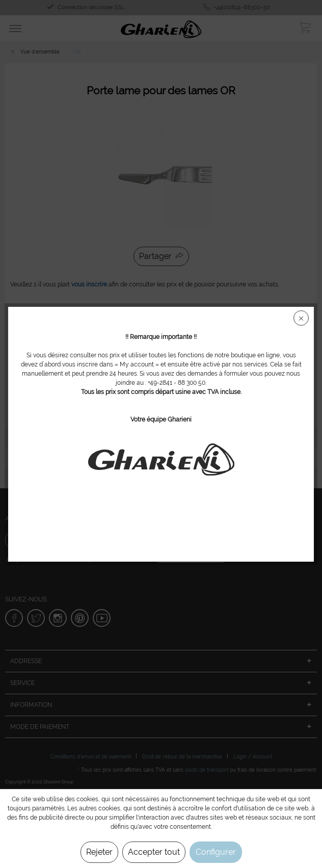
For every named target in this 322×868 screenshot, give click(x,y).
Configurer (216, 852)
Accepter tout (154, 852)
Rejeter (99, 852)
